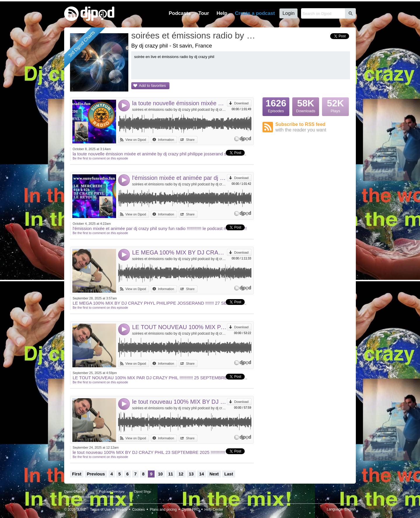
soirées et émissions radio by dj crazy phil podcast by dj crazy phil (180, 110)
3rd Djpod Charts (82, 44)
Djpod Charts (73, 491)
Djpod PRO (191, 510)
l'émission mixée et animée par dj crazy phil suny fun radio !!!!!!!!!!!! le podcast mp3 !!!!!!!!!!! (180, 178)
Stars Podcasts (110, 497)
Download (241, 103)
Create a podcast (255, 13)
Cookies (138, 510)
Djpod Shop (143, 491)
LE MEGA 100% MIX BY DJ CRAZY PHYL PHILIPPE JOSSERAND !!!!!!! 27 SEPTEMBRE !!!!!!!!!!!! (180, 252)
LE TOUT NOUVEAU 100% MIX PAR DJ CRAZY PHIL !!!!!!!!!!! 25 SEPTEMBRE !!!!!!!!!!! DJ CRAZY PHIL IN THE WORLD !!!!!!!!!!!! (180, 327)
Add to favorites (152, 86)
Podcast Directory (112, 491)
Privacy (121, 510)
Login (288, 13)
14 (202, 474)
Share (190, 140)
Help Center (214, 510)
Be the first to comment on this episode (100, 158)
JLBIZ (81, 510)
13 (191, 474)
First (77, 474)
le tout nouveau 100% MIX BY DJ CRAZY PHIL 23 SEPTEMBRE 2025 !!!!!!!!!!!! (180, 402)
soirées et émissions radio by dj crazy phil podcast (194, 35)
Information (166, 140)
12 (181, 474)
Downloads (306, 105)
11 (171, 474)
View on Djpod (136, 140)
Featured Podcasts (78, 497)
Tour (204, 13)
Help (222, 13)
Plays (335, 105)
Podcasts (180, 13)
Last (229, 474)
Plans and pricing (163, 510)
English (350, 509)
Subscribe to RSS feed (313, 127)
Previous (96, 474)
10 (160, 474)
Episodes (276, 105)
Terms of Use (100, 510)
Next (214, 474)
